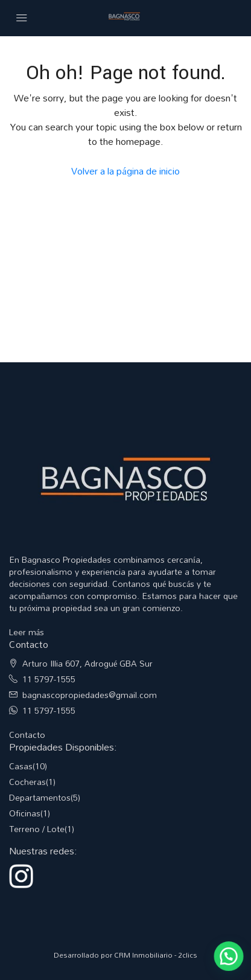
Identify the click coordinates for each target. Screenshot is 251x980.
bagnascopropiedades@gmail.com (90, 695)
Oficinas (25, 813)
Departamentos (40, 797)
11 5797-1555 (49, 679)
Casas (21, 766)
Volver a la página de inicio (125, 171)
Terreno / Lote (37, 829)
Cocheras (27, 782)
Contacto (27, 735)
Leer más (27, 632)
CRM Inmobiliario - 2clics (156, 955)
